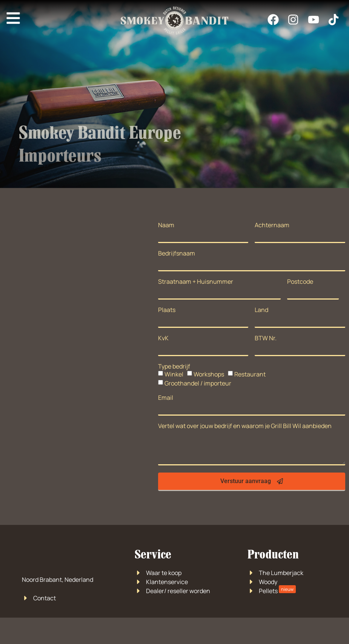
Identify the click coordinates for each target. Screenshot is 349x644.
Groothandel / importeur (198, 383)
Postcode (300, 281)
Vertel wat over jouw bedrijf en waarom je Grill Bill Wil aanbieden (245, 426)
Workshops (209, 374)
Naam (166, 225)
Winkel (174, 374)
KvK (163, 338)
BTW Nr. (266, 338)
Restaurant (250, 374)
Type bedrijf (174, 366)
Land (261, 310)
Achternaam (272, 225)
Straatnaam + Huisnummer (196, 281)
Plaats (167, 310)
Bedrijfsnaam (177, 253)
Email (166, 398)
